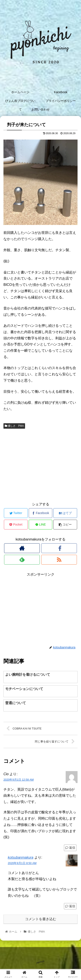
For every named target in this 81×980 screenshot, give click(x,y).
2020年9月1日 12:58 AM (19, 780)
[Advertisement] (40, 465)
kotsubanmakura (21, 857)
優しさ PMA (14, 426)
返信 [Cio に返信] (70, 848)
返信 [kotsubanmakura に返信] (70, 906)
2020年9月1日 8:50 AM (22, 863)
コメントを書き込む (41, 919)
